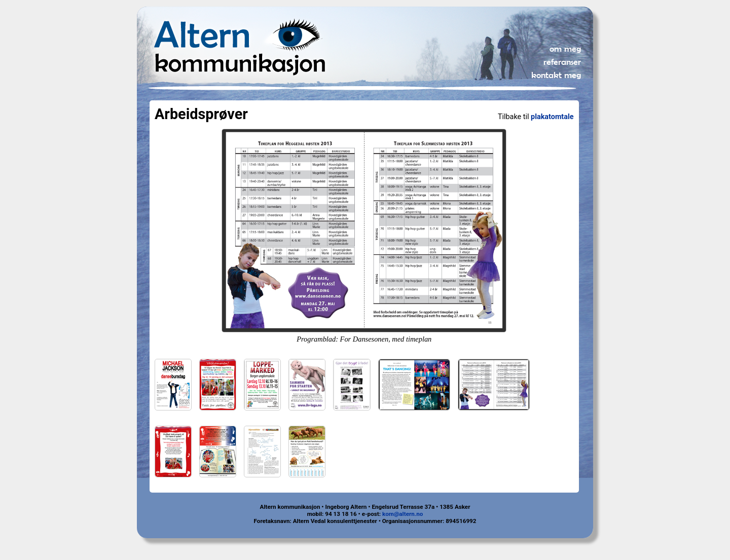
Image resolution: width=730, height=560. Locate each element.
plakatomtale (552, 117)
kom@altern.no (403, 514)
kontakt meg (556, 75)
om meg (565, 49)
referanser (562, 62)
